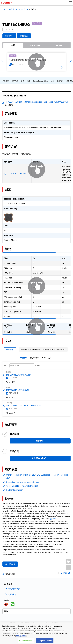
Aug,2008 (11, 382)
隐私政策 (13, 623)
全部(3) (23, 358)
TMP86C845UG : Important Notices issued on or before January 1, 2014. (36, 102)
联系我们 (55, 623)
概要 (29, 81)
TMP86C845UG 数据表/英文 (18, 390)
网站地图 (67, 573)
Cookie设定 (43, 623)
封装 (23, 81)
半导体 (12, 9)
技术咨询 (60, 81)
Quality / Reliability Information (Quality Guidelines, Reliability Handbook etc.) (37, 476)
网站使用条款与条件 (27, 623)
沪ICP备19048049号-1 (36, 626)
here (54, 519)
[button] (70, 3)
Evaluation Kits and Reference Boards (23, 482)
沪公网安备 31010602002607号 (37, 640)
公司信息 (12, 594)
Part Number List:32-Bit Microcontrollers (23, 406)
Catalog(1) (47, 358)
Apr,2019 (10, 413)
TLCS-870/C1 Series (17, 174)
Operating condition (41, 81)
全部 (13, 45)
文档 (53, 81)
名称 (5, 366)
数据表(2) (35, 358)
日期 (38, 366)
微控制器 (22, 9)
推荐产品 (15, 81)
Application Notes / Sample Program (22, 486)
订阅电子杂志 (14, 589)
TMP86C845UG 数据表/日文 (18, 375)
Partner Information (15, 490)
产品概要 (6, 81)
